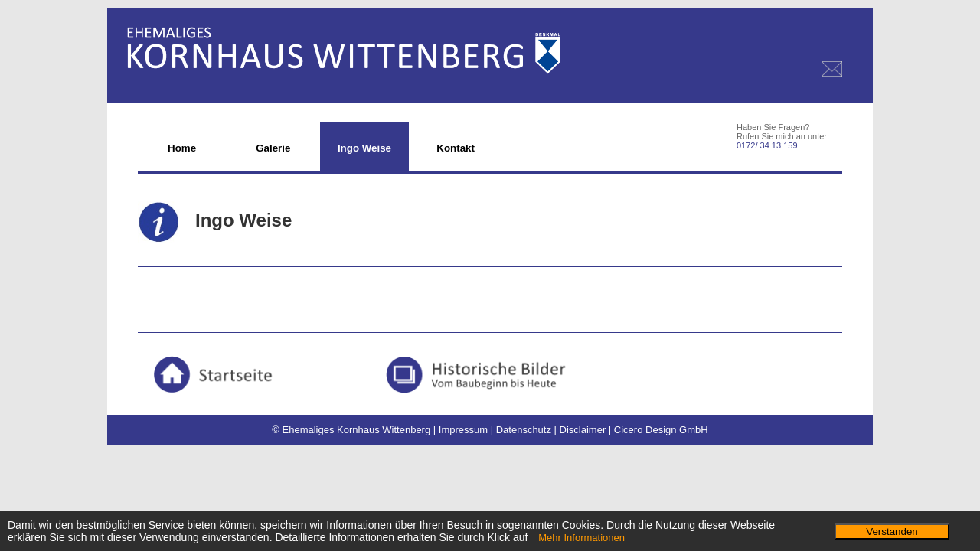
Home (182, 148)
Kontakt (456, 148)
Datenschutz (524, 430)
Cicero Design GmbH (661, 430)
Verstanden (892, 531)
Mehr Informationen (581, 538)
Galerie (273, 148)
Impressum (463, 430)
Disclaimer (583, 430)
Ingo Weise (364, 148)
